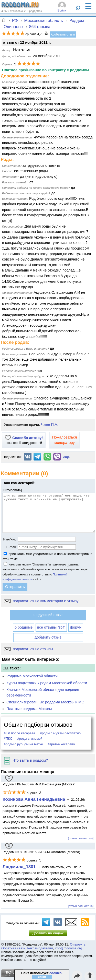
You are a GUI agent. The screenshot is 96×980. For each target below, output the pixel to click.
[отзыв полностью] (81, 838)
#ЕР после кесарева (19, 733)
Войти (62, 10)
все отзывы (51, 627)
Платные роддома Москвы (29, 709)
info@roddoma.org (69, 948)
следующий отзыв (48, 615)
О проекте (78, 944)
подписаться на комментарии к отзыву (41, 601)
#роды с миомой (30, 739)
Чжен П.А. (50, 424)
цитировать (12, 490)
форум (76, 627)
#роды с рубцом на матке (23, 744)
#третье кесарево (61, 744)
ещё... (68, 457)
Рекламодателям (40, 948)
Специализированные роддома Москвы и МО (45, 702)
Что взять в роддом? (26, 760)
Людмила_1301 (19, 867)
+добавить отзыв (63, 34)
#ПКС (8, 739)
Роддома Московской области (32, 676)
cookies (56, 973)
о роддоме (24, 627)
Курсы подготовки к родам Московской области (47, 683)
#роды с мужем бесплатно (60, 733)
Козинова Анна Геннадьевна (34, 799)
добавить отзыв (48, 637)
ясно (42, 977)
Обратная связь (13, 948)
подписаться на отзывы (28, 649)
